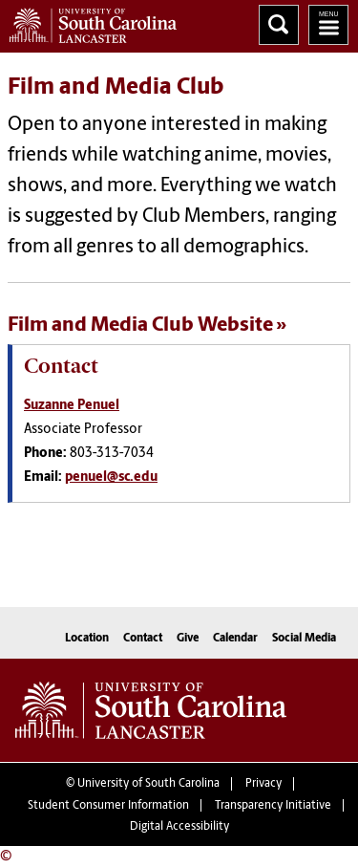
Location (87, 639)
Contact (143, 639)
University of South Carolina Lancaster (151, 710)
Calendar (235, 639)
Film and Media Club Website (140, 325)
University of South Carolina (148, 784)
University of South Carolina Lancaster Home (88, 22)
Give (188, 639)
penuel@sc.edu (111, 477)
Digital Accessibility (179, 827)
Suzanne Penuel (72, 406)
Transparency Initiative (273, 806)
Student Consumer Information (108, 806)
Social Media (304, 639)
